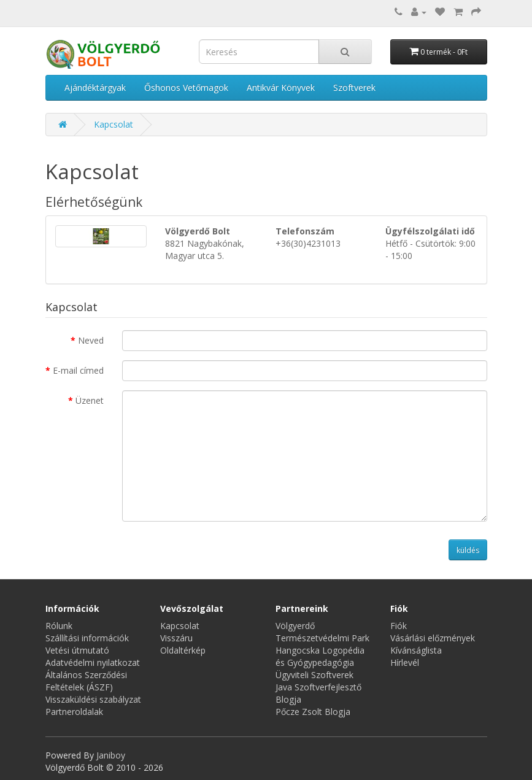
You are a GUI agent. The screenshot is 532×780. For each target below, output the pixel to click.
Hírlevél (405, 662)
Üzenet (90, 400)
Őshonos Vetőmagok (186, 87)
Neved (91, 340)
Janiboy (111, 755)
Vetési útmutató (77, 650)
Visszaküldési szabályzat (93, 699)
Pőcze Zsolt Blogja (313, 712)
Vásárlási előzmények (433, 638)
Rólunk (59, 626)
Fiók (399, 626)
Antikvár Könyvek (281, 87)
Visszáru (176, 638)
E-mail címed (78, 370)
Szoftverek (354, 87)
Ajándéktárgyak (95, 87)
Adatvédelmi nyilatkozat (93, 662)
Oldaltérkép (183, 650)
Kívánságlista (416, 650)
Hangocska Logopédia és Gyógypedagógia (320, 656)
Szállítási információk (87, 638)
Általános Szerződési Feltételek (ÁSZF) (86, 681)
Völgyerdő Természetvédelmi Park (322, 632)
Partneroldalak (74, 712)
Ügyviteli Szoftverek (314, 675)
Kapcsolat (114, 124)
